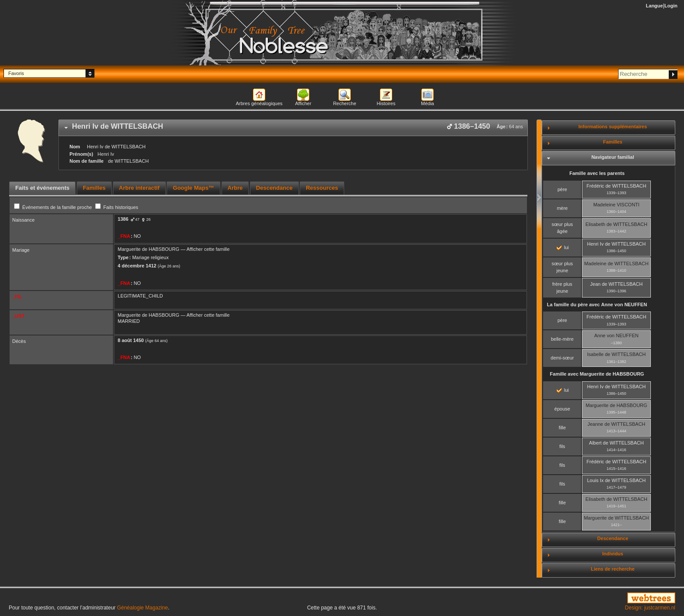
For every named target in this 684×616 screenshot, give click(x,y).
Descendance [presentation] (274, 188)
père (562, 189)
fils (562, 446)
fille (563, 428)
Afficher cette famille (208, 249)
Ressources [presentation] (322, 188)
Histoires (386, 103)
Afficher (303, 103)
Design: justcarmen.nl (650, 608)
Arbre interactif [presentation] (139, 188)
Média (427, 103)
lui (563, 247)
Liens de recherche (612, 569)
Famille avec (597, 374)
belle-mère (562, 339)
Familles (613, 142)
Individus (612, 554)
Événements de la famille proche (54, 207)
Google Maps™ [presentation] (193, 188)
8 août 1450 (131, 340)
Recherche (344, 103)
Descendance (613, 538)
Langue (655, 6)
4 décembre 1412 (137, 266)
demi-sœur (562, 358)
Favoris (16, 73)
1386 (123, 219)
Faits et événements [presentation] (42, 188)
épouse (562, 409)
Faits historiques (117, 207)
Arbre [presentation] (235, 188)
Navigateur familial (613, 157)
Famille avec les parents (597, 173)
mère (562, 208)
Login (671, 6)
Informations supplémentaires (613, 127)
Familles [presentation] (94, 188)
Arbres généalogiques (259, 103)
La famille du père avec (597, 305)
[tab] (293, 128)
